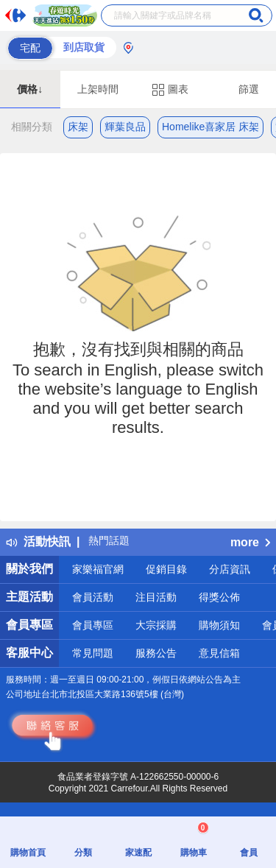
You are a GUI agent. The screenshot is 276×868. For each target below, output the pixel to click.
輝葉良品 (125, 127)
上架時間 (98, 89)
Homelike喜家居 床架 (210, 127)
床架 (78, 127)
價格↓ (30, 89)
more (250, 542)
